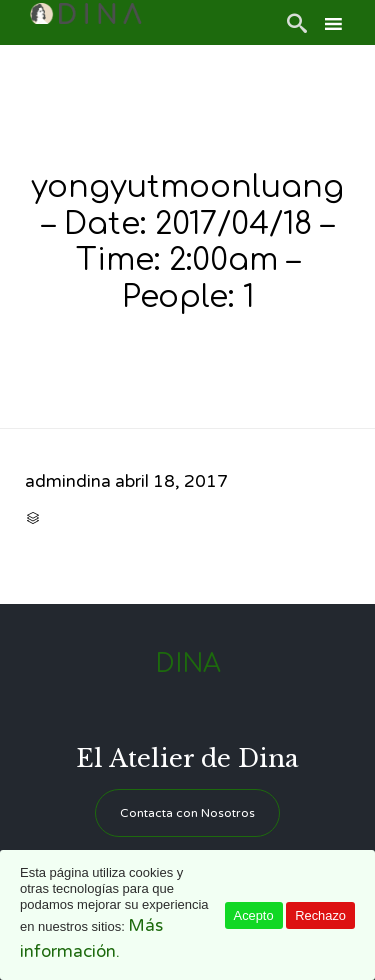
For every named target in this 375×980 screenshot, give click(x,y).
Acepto (254, 915)
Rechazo (320, 915)
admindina (68, 481)
